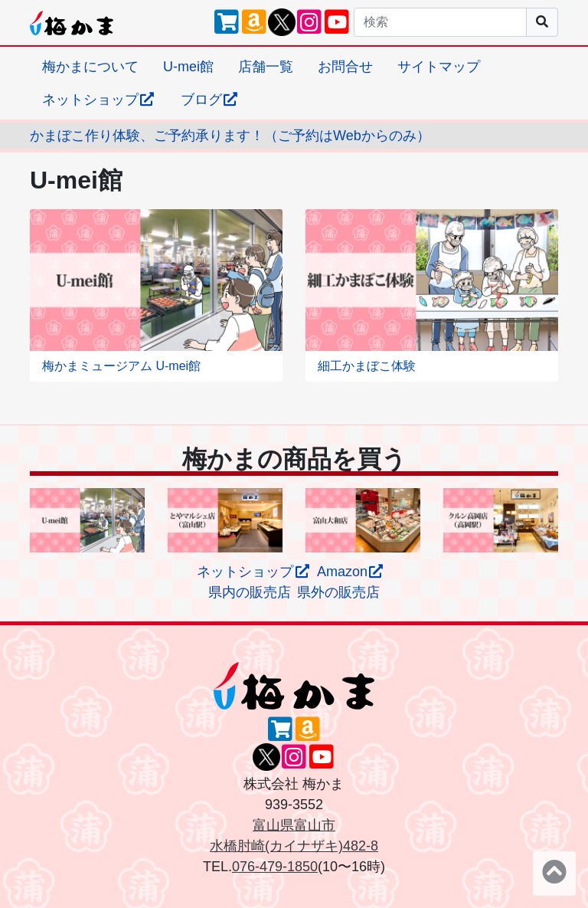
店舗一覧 (266, 67)
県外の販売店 (338, 592)
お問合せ (345, 67)
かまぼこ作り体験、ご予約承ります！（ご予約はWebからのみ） (230, 136)
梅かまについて (90, 67)
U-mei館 (188, 67)
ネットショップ (99, 100)
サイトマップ (439, 67)
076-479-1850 (275, 867)
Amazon (351, 572)
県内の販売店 (250, 592)
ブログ (210, 100)
